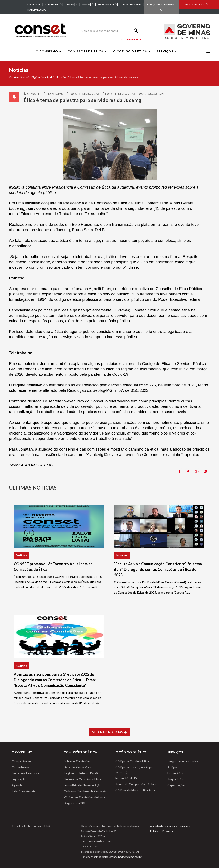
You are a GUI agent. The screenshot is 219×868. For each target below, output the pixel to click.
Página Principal (41, 77)
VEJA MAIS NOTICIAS (109, 732)
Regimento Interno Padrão (82, 773)
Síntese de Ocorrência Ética (82, 779)
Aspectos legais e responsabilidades (171, 826)
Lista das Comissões (77, 767)
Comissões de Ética (86, 51)
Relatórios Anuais (24, 791)
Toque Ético (176, 779)
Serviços (165, 51)
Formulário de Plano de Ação (83, 785)
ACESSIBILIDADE (132, 4)
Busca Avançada (131, 39)
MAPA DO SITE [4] (108, 4)
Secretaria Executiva (25, 773)
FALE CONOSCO (194, 4)
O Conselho (47, 51)
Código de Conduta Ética (132, 761)
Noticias (61, 77)
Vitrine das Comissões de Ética (84, 797)
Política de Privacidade (163, 831)
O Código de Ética (130, 51)
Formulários (175, 773)
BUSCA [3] (88, 4)
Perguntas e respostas (183, 761)
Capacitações (177, 785)
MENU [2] (72, 4)
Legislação (19, 779)
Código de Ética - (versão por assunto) (135, 770)
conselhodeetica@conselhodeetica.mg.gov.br (115, 857)
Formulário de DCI (127, 778)
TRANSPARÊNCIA (36, 10)
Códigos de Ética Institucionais (136, 790)
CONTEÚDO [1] (54, 4)
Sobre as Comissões (77, 761)
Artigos (172, 767)
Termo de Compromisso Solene (136, 784)
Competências (21, 761)
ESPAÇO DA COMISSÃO (161, 7)
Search (135, 31)
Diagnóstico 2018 (75, 803)
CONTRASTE (33, 4)
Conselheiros (21, 767)
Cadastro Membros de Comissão (85, 791)
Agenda (17, 785)
